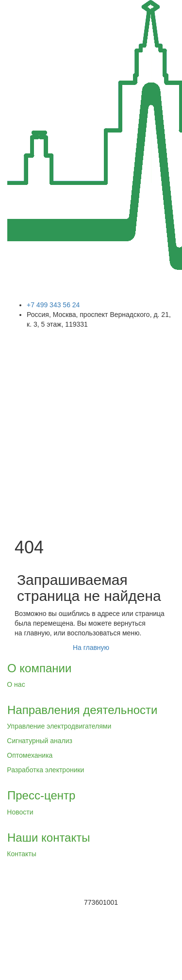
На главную (91, 648)
